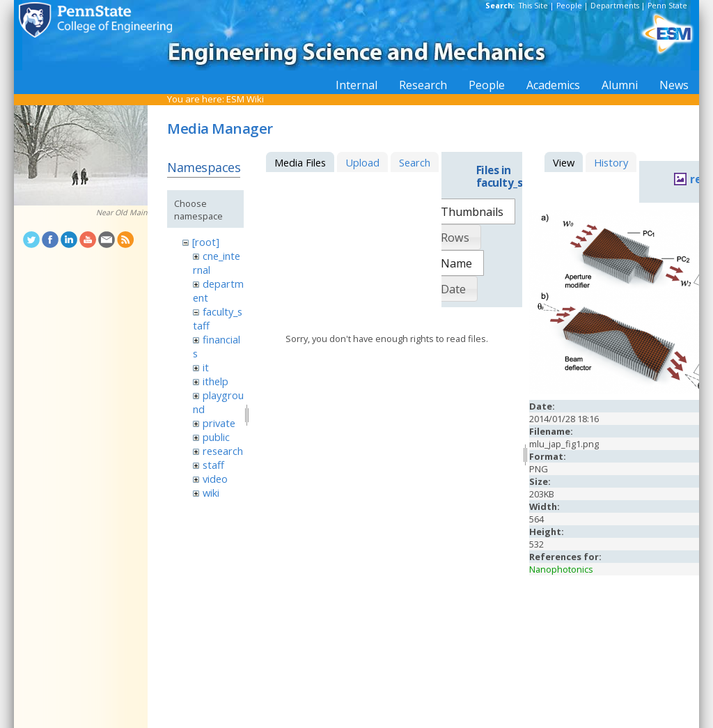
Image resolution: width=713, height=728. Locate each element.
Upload (362, 162)
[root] (206, 242)
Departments (615, 6)
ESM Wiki (245, 99)
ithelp (216, 381)
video (215, 479)
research (223, 451)
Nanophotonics (561, 569)
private (219, 423)
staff (213, 465)
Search (415, 162)
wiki (211, 493)
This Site (533, 6)
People (569, 6)
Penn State (667, 6)
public (216, 437)
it (206, 367)
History (611, 162)
